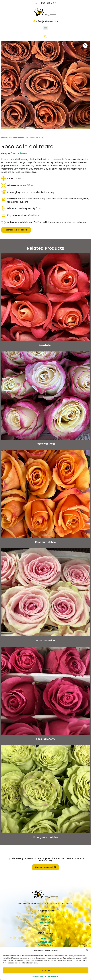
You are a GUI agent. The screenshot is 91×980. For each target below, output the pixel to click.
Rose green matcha (46, 837)
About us (46, 939)
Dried (46, 926)
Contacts (46, 942)
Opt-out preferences (39, 977)
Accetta (46, 970)
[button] (87, 950)
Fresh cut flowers (16, 138)
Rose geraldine (46, 640)
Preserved (46, 922)
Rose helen (46, 345)
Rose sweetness (46, 444)
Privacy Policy (53, 977)
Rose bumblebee (46, 542)
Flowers (46, 919)
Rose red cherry (46, 739)
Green (46, 916)
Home (4, 138)
